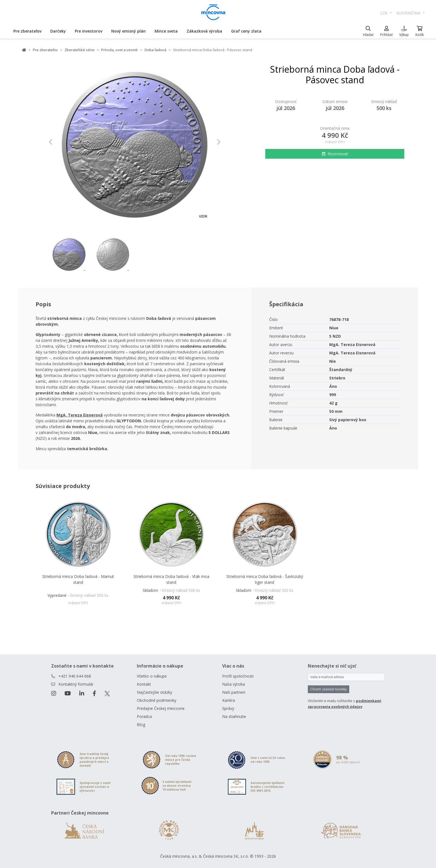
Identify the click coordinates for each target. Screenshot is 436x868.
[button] (61, 142)
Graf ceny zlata (246, 31)
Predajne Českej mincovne (161, 708)
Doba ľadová (155, 50)
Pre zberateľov (27, 31)
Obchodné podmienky (157, 700)
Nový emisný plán (128, 31)
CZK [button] (384, 13)
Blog (141, 724)
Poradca (144, 716)
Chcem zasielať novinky (329, 689)
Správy (228, 708)
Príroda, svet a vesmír (120, 50)
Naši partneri (234, 692)
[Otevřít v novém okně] (80, 415)
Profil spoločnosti (238, 676)
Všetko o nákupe (152, 676)
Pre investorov (89, 31)
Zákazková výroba (204, 31)
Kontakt (144, 684)
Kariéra (229, 700)
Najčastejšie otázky (154, 692)
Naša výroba (234, 684)
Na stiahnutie (234, 716)
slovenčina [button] (409, 13)
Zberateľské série (80, 50)
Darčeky (58, 31)
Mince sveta (166, 31)
